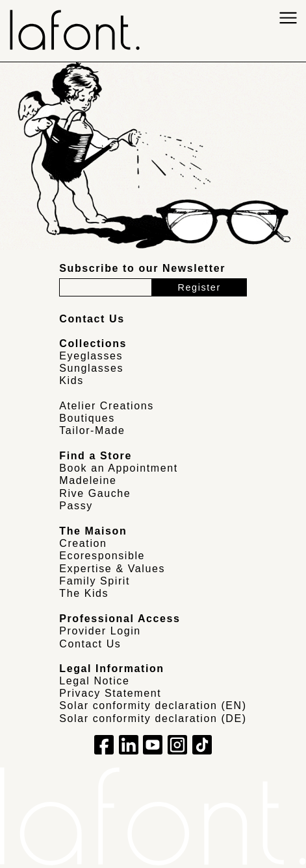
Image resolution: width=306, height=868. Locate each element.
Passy (76, 506)
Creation (83, 543)
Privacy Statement (110, 693)
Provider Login (100, 631)
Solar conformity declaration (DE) (153, 718)
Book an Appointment (119, 468)
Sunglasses (91, 368)
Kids (71, 380)
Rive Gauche (95, 493)
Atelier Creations (106, 406)
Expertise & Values (112, 569)
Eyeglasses (91, 356)
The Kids (84, 593)
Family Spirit (95, 581)
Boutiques (87, 418)
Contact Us (90, 644)
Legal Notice (94, 681)
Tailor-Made (92, 430)
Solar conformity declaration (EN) (153, 705)
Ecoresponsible (102, 556)
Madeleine (88, 480)
